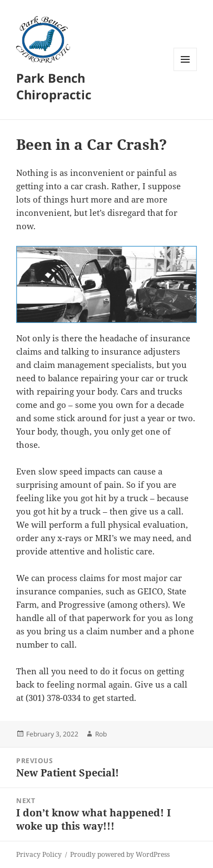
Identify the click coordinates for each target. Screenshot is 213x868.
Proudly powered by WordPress (120, 854)
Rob (101, 734)
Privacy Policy (39, 854)
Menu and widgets (185, 71)
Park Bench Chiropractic (54, 86)
